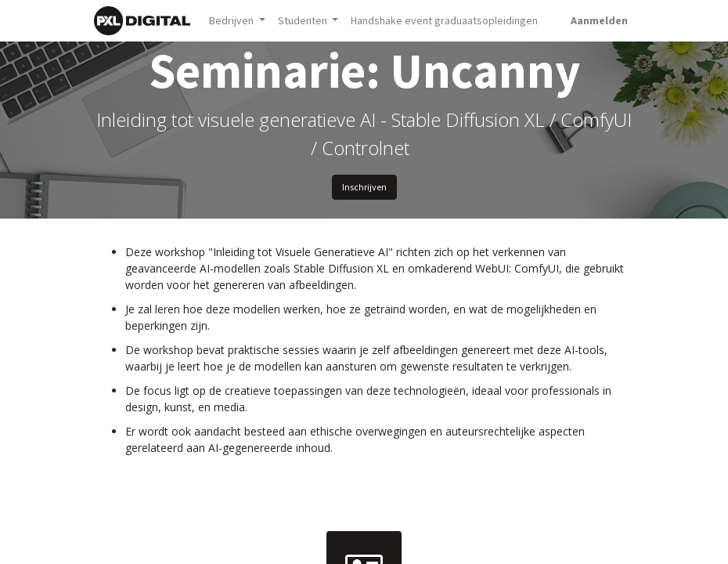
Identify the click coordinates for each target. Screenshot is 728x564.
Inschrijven (364, 187)
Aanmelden (599, 20)
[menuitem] (444, 21)
